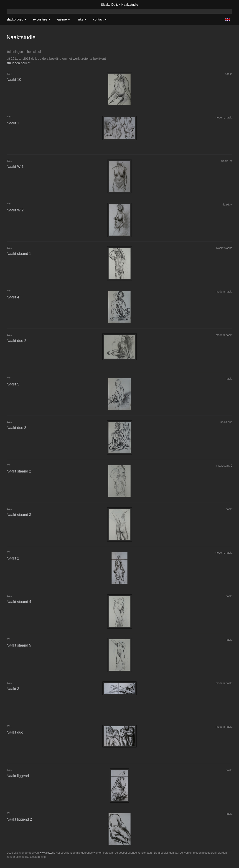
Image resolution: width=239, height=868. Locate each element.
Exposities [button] (42, 19)
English (228, 20)
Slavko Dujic (110, 5)
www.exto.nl (47, 853)
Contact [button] (100, 19)
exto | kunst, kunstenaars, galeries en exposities (19, 5)
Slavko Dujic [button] (16, 19)
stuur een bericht (18, 63)
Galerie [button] (64, 19)
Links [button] (81, 19)
